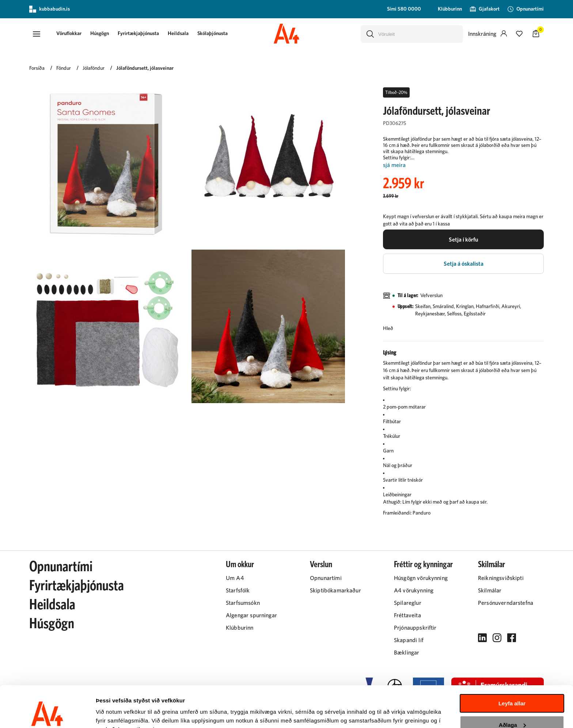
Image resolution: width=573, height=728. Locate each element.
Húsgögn (100, 34)
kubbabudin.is (50, 9)
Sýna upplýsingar (119, 714)
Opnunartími (61, 567)
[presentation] (70, 34)
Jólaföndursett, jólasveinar (145, 68)
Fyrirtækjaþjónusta (139, 34)
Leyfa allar (512, 668)
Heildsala (179, 34)
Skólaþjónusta (213, 34)
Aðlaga (512, 689)
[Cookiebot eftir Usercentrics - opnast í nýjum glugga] (47, 714)
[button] (37, 34)
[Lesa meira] (463, 165)
